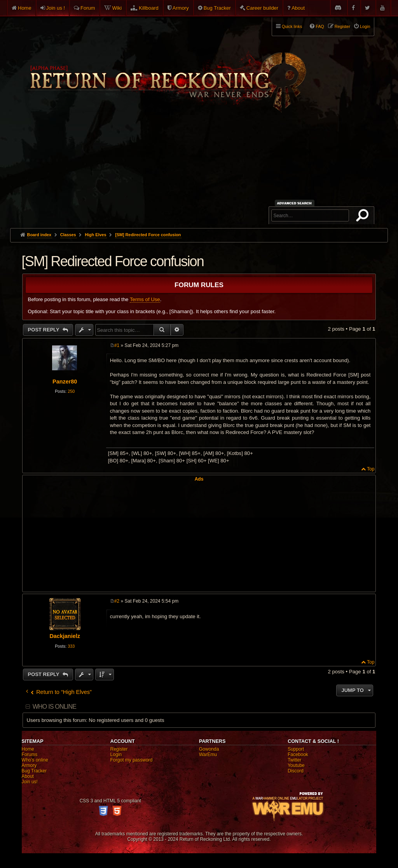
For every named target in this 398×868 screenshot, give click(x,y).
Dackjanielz (65, 636)
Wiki (117, 8)
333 (71, 646)
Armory (181, 8)
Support (296, 749)
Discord (296, 771)
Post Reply (45, 330)
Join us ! (56, 8)
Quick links (292, 26)
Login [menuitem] (365, 26)
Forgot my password (132, 760)
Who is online (54, 707)
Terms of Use (145, 299)
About (298, 8)
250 (71, 391)
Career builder (262, 8)
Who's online (35, 760)
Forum (88, 8)
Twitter (294, 760)
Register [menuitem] (342, 26)
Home (25, 8)
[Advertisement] (199, 170)
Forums (30, 755)
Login (116, 755)
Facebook (298, 755)
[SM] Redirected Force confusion (148, 235)
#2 (117, 601)
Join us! (30, 782)
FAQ (320, 26)
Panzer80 (65, 382)
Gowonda (209, 749)
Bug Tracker (217, 8)
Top (371, 469)
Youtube (296, 765)
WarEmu (208, 755)
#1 (117, 345)
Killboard (149, 8)
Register (119, 749)
